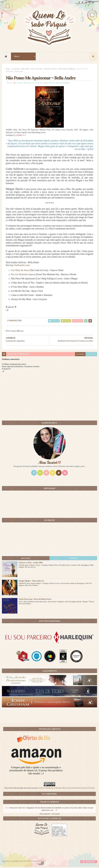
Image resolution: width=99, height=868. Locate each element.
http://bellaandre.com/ (20, 266)
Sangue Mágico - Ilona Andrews (31, 581)
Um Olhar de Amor (20, 271)
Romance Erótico (51, 69)
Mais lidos (26, 559)
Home (8, 69)
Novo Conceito (37, 69)
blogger (80, 355)
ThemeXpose (6, 862)
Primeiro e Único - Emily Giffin (31, 563)
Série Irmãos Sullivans (67, 69)
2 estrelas (16, 69)
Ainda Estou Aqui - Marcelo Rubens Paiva (35, 600)
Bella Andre (25, 69)
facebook (91, 355)
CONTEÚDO (73, 559)
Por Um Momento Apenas (23, 275)
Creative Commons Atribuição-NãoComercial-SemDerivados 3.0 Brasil (66, 789)
